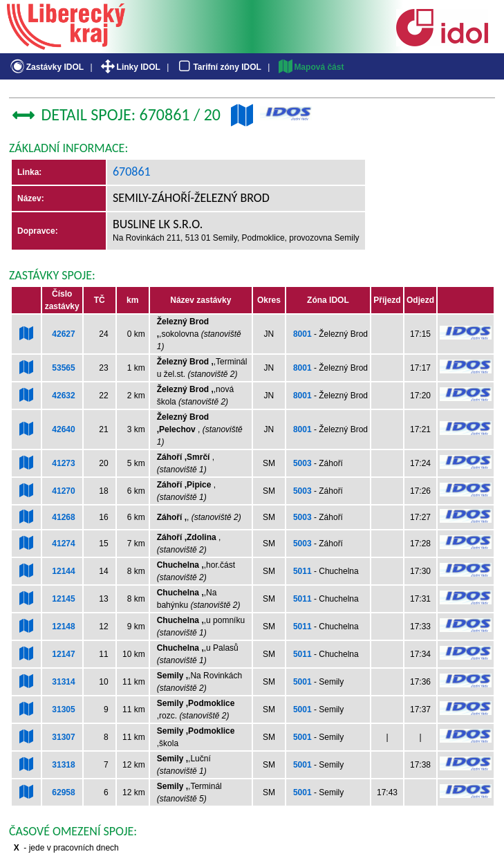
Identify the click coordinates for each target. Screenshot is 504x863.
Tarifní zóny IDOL (218, 67)
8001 (302, 334)
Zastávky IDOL (46, 67)
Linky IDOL (130, 67)
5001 (302, 682)
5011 (302, 571)
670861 (132, 171)
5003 (302, 463)
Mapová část (310, 67)
